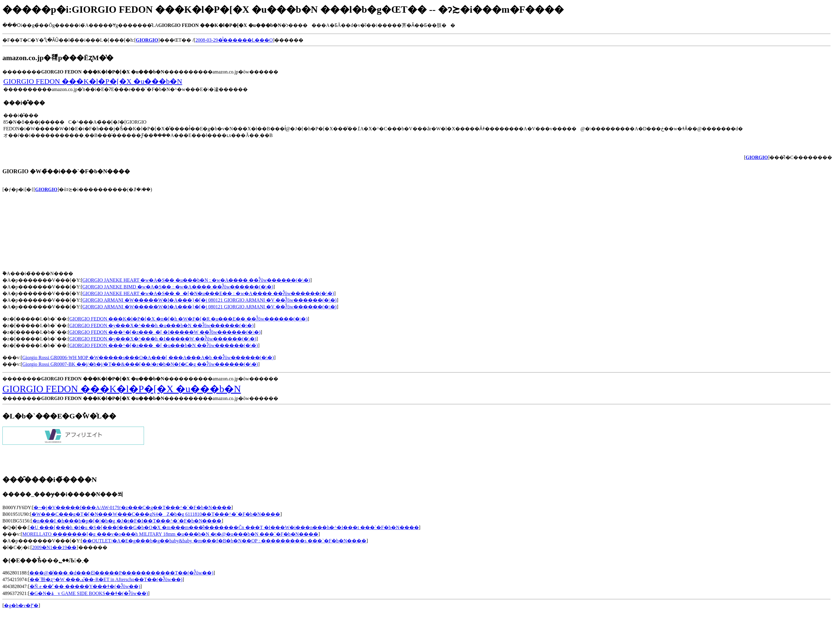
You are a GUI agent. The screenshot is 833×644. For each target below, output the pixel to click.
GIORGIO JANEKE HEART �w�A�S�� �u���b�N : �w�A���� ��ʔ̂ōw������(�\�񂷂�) (196, 280)
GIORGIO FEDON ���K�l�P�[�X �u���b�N (93, 81)
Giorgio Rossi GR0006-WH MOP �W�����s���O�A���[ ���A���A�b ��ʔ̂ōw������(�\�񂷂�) (148, 358)
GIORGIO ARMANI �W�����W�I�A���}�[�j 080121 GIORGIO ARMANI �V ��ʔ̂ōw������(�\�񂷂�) (209, 300)
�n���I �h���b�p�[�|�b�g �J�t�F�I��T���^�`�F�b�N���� (127, 521)
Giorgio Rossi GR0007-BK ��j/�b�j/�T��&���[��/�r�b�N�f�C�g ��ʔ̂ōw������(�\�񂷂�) (140, 364)
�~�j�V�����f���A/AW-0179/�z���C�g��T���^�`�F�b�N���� (132, 507)
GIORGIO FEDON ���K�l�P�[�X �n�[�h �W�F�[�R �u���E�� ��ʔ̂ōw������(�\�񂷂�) (188, 319)
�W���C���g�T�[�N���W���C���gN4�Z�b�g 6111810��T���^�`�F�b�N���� (156, 514)
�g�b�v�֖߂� (21, 605)
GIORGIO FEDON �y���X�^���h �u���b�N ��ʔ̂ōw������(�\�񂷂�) (161, 325)
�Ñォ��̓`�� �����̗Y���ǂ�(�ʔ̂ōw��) (85, 586)
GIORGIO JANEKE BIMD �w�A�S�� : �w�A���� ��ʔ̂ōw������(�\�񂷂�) (178, 287)
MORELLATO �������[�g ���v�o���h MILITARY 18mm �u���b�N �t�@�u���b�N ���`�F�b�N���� (170, 534)
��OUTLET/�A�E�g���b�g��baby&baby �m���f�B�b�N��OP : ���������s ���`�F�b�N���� (224, 541)
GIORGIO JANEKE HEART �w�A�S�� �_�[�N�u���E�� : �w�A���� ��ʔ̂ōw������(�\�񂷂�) (208, 293)
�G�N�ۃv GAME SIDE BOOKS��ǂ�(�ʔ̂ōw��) (89, 593)
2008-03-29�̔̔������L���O (234, 40)
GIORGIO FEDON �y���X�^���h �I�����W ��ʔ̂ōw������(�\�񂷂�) (163, 339)
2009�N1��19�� (54, 547)
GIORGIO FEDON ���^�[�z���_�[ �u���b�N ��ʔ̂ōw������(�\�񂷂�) (163, 345)
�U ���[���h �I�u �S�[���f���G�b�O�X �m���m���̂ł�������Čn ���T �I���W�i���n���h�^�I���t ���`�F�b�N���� (224, 527)
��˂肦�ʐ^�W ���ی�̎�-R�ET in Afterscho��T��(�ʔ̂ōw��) (106, 579)
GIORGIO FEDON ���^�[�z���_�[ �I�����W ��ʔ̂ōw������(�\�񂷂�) (165, 332)
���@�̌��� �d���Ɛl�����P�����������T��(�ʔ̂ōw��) (121, 573)
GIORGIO (46, 189)
